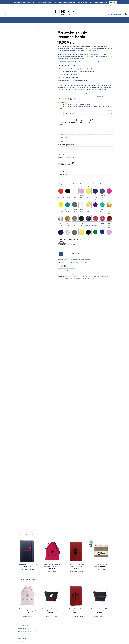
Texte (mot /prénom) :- (66, 145)
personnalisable (77, 262)
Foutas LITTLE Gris (101, 596)
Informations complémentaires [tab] (66, 270)
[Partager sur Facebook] (59, 266)
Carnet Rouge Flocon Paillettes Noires (76, 597)
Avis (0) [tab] (79, 270)
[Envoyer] (127, 6)
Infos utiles (101, 20)
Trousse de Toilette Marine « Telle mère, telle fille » (101, 641)
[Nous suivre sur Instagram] (6, 14)
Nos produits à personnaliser (58, 20)
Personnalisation (33, 27)
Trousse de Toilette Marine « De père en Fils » (52, 641)
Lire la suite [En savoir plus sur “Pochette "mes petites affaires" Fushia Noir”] (52, 603)
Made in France (68, 262)
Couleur (60, 113)
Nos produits (42, 20)
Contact (73, 20)
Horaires (113, 2)
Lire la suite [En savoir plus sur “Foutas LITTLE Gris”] (101, 601)
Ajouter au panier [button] (28, 601)
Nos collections (30, 20)
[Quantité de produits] (61, 254)
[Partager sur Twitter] (62, 266)
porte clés (84, 262)
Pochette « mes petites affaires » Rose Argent (28, 641)
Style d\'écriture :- (64, 155)
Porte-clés (87, 260)
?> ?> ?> (85, 175)
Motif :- (61, 171)
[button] (116, 14)
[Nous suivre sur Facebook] (3, 14)
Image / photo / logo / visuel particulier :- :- (73, 241)
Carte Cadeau (81, 20)
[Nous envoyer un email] (9, 14)
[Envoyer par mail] (65, 266)
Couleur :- (62, 181)
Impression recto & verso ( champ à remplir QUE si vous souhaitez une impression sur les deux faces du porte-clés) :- (84, 122)
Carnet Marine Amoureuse (28, 596)
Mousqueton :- (63, 134)
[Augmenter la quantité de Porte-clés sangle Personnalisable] (64, 254)
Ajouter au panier (75, 254)
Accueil (18, 27)
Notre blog (91, 20)
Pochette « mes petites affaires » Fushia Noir (52, 597)
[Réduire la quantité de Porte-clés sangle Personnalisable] (58, 254)
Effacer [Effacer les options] (110, 111)
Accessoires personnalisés (45, 27)
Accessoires (67, 260)
